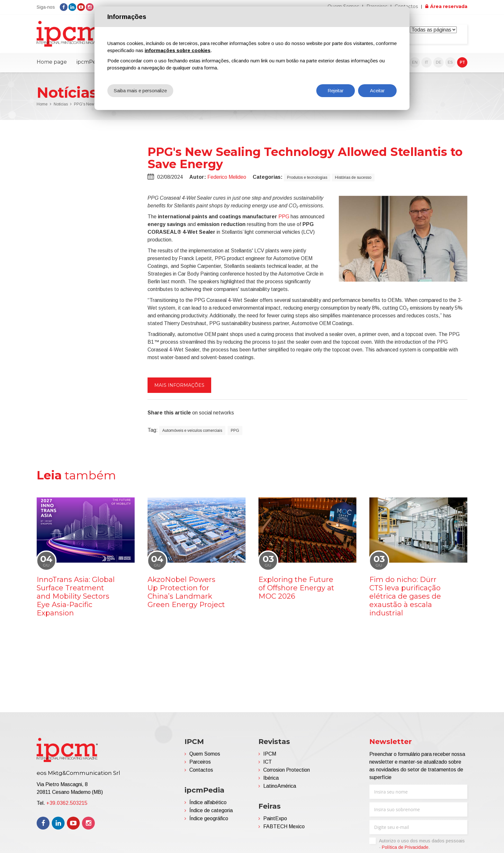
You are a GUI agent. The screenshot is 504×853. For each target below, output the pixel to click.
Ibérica (271, 778)
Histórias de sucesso (353, 177)
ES (450, 62)
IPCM (270, 754)
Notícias (61, 104)
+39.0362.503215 (67, 803)
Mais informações (179, 385)
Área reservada (449, 6)
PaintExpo (275, 818)
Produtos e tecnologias (307, 177)
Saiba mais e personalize (140, 91)
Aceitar (377, 91)
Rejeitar (336, 91)
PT (462, 62)
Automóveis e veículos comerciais (192, 431)
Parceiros (200, 762)
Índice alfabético (208, 802)
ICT (268, 762)
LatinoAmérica (280, 786)
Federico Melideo (227, 177)
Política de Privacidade (405, 847)
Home (42, 104)
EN (415, 62)
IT (427, 62)
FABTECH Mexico (284, 826)
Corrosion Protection (287, 770)
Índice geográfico (209, 818)
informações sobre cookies (178, 50)
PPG (284, 217)
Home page (52, 62)
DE (439, 62)
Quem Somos (205, 754)
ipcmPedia (90, 62)
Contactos (201, 770)
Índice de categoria (211, 810)
